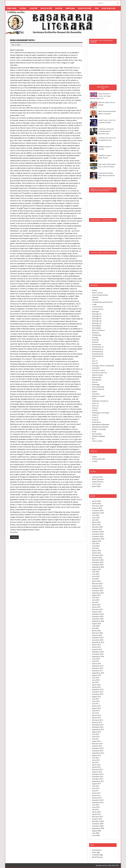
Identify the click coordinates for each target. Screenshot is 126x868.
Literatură (33, 8)
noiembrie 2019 (98, 638)
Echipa (94, 457)
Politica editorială (98, 459)
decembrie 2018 (98, 652)
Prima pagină (12, 8)
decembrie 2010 (98, 800)
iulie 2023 (96, 572)
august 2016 (96, 675)
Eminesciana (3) (98, 354)
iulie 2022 (96, 574)
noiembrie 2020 (98, 617)
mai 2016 (95, 682)
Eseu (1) (95, 361)
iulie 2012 (96, 758)
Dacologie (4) (97, 321)
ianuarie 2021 (97, 612)
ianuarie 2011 (97, 798)
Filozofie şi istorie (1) (100, 373)
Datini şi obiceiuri (98, 330)
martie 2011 (96, 795)
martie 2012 (96, 767)
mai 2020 (95, 628)
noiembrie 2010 (98, 803)
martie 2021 (96, 607)
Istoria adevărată (98, 387)
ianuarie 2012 (97, 772)
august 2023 (96, 569)
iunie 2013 (96, 737)
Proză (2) (14, 537)
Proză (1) (95, 415)
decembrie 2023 (98, 560)
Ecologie (95, 337)
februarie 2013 (97, 744)
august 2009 (96, 831)
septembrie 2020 (98, 621)
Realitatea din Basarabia (101, 425)
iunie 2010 (96, 807)
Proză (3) (95, 420)
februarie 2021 (97, 609)
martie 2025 (96, 525)
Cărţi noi (95, 300)
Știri (94, 439)
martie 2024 (96, 553)
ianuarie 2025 (97, 529)
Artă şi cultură (46, 8)
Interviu (95, 382)
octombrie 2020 (98, 619)
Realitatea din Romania (100, 427)
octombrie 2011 (98, 779)
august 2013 (96, 732)
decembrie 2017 (98, 666)
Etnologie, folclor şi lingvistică (103, 366)
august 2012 (96, 755)
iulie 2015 (96, 699)
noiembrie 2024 (98, 534)
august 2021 (96, 595)
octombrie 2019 (98, 640)
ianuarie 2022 (97, 586)
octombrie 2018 (98, 654)
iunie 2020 (96, 626)
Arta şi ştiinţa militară (100, 295)
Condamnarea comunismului (102, 302)
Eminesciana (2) (98, 352)
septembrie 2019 (98, 642)
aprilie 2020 (96, 631)
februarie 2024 (97, 555)
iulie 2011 (96, 786)
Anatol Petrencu (98, 482)
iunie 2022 (96, 576)
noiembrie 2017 (98, 668)
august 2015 (96, 697)
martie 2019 (96, 647)
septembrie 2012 (98, 753)
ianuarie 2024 (97, 558)
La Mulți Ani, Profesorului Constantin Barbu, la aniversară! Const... (106, 131)
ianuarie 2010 (97, 819)
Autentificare (97, 850)
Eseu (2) (95, 363)
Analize (95, 290)
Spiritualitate (97, 434)
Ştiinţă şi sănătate (99, 436)
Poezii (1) (95, 403)
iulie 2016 (96, 678)
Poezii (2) (95, 406)
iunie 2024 (96, 546)
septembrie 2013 (98, 730)
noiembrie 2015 (98, 692)
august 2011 (96, 784)
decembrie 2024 (98, 532)
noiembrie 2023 (98, 562)
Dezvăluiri (96, 333)
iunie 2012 (96, 760)
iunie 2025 (96, 518)
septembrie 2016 (98, 673)
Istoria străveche (98, 389)
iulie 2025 (96, 515)
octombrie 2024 (98, 536)
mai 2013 (95, 739)
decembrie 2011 (98, 774)
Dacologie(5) (96, 326)
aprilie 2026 (96, 501)
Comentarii (97, 855)
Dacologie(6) (96, 328)
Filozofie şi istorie (85, 8)
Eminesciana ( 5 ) (98, 347)
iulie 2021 (96, 598)
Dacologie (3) (97, 319)
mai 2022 (95, 579)
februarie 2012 (97, 770)
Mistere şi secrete (98, 396)
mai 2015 (95, 704)
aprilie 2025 (96, 522)
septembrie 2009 (98, 828)
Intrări (96, 852)
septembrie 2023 (98, 567)
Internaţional (97, 380)
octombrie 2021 (98, 591)
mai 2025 (95, 520)
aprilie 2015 (96, 706)
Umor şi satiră (97, 441)
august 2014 (96, 708)
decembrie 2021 (98, 588)
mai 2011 (95, 791)
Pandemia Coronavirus (100, 401)
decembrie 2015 (98, 690)
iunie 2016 (96, 680)
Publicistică (96, 422)
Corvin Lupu (96, 484)
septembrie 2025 (98, 513)
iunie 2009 (96, 835)
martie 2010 (96, 814)
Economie (95, 340)
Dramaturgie (97, 335)
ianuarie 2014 (97, 722)
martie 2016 (96, 687)
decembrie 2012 (98, 748)
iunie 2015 (96, 701)
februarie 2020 (97, 633)
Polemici (95, 408)
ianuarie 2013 (97, 746)
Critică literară (97, 307)
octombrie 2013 (98, 727)
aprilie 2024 (96, 551)
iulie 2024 (96, 544)
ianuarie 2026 (97, 508)
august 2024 (96, 541)
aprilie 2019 (96, 645)
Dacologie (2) (97, 316)
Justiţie (94, 392)
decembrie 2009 (98, 821)
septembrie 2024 (98, 539)
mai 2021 (95, 602)
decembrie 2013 (98, 725)
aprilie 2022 (96, 581)
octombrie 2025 (98, 511)
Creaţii (94, 304)
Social (94, 432)
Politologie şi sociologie (101, 413)
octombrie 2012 (98, 751)
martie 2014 (96, 718)
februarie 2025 (97, 527)
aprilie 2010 (96, 812)
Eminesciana (70, 8)
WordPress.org (97, 857)
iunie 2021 (96, 600)
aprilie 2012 (96, 765)
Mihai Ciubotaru (98, 479)
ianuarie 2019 (97, 649)
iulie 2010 (96, 805)
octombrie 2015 (98, 694)
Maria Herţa (96, 486)
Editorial (23, 8)
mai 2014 (95, 713)
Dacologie (59, 8)
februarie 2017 (97, 671)
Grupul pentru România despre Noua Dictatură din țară (106, 176)
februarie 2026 (97, 506)
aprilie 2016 (96, 685)
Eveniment (96, 368)
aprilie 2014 (96, 715)
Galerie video (97, 377)
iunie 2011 (96, 788)
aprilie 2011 (96, 793)
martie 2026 (96, 504)
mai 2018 (95, 661)
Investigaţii (96, 385)
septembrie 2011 (98, 781)
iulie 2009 (96, 833)
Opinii (96, 8)
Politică (95, 410)
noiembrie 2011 (98, 777)
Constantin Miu (98, 477)
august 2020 (96, 624)
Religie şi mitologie (109, 8)
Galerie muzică (97, 375)
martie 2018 (96, 664)
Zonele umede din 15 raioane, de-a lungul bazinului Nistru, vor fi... (101, 96)
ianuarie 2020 (97, 635)
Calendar (95, 297)
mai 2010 (95, 810)
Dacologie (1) (97, 314)
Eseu (94, 359)
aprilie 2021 (96, 605)
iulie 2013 (96, 734)
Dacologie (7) (97, 323)
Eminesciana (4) (98, 356)
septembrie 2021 (98, 593)
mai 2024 (95, 548)
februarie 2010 (97, 817)
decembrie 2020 (98, 614)
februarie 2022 (97, 584)
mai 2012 (95, 762)
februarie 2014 (97, 720)
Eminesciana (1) (98, 349)
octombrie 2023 (98, 565)
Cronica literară (98, 309)
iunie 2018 (96, 659)
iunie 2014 (96, 711)
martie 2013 (96, 741)
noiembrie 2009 (98, 824)
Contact (95, 461)
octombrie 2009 (98, 826)
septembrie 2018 (98, 657)
